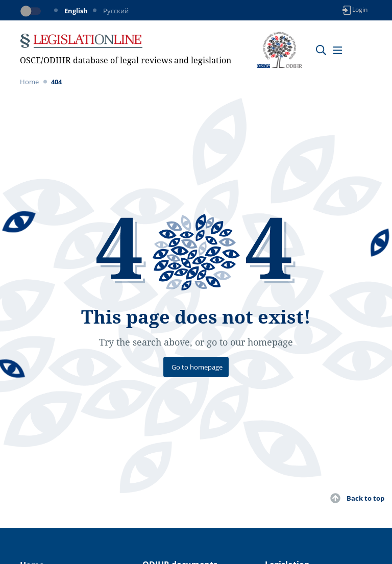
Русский (116, 11)
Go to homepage (197, 367)
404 (56, 82)
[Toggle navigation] (337, 50)
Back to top (365, 498)
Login (355, 10)
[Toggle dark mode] (33, 11)
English (76, 11)
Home (29, 82)
